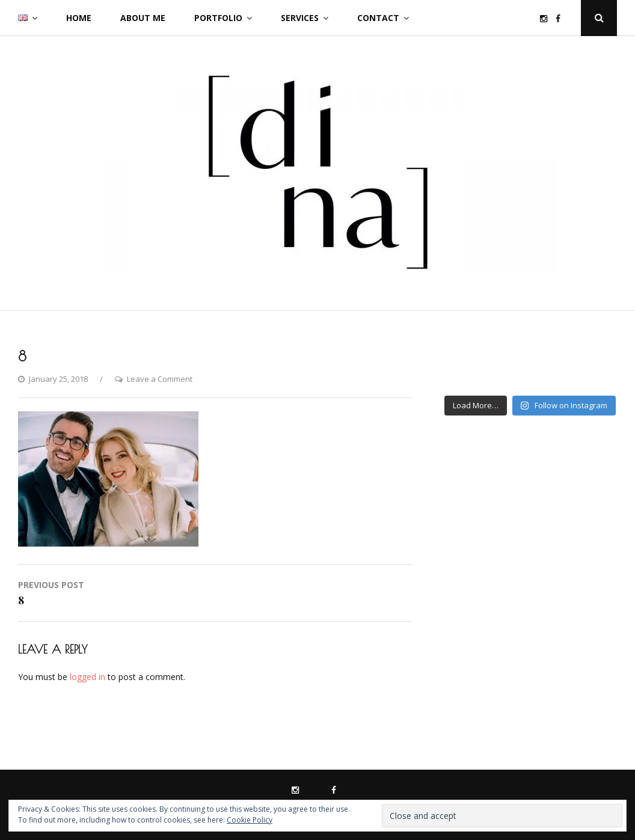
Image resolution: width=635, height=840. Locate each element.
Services (300, 18)
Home (79, 18)
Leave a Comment (160, 379)
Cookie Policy (250, 820)
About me (143, 18)
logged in (87, 677)
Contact (378, 18)
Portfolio (218, 18)
